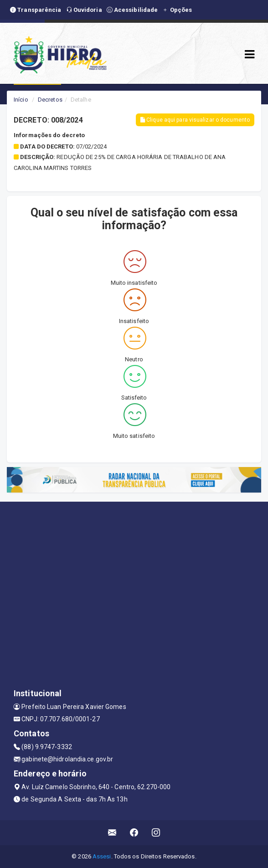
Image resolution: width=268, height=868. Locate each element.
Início (21, 100)
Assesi (102, 856)
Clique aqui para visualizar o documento (195, 120)
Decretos (50, 100)
